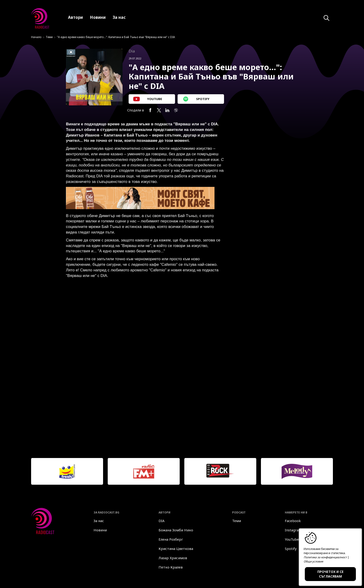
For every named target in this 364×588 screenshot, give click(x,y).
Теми (49, 37)
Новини (100, 530)
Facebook (293, 521)
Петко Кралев (171, 567)
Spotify (291, 549)
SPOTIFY (196, 99)
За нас (99, 521)
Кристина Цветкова (176, 549)
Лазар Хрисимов (173, 558)
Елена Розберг (171, 539)
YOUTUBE (148, 99)
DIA (162, 521)
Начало (36, 37)
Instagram (293, 530)
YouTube (292, 539)
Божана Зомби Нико (176, 530)
